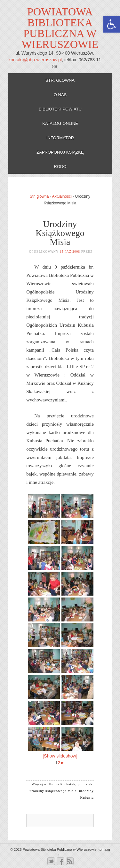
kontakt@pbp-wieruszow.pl (35, 60)
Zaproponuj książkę (60, 152)
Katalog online (60, 123)
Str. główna (60, 80)
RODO (60, 167)
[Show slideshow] (60, 756)
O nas (60, 95)
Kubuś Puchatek (62, 784)
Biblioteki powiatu (60, 109)
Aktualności (62, 196)
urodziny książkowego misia (53, 791)
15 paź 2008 (70, 251)
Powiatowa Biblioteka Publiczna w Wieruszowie (60, 28)
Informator (60, 138)
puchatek (85, 784)
